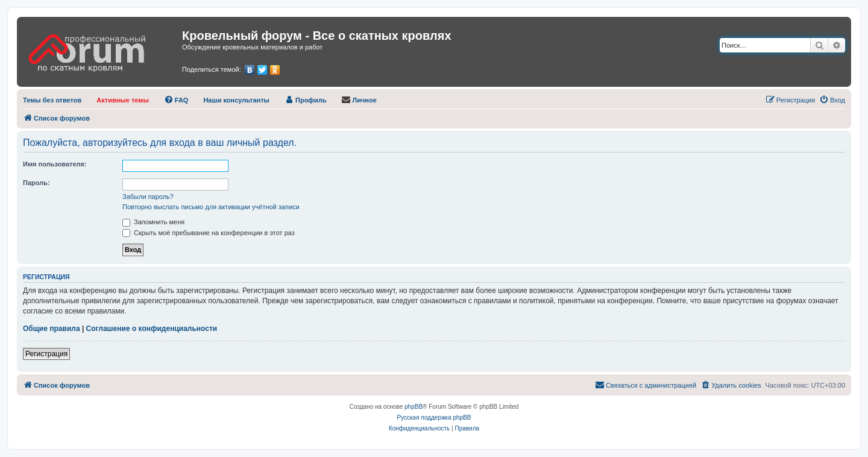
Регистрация (46, 354)
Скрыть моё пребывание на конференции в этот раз (209, 233)
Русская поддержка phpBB (434, 418)
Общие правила (52, 329)
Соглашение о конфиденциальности (152, 329)
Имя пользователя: (55, 164)
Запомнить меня (153, 222)
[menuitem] (52, 100)
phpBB (414, 407)
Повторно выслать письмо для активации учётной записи (211, 207)
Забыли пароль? (148, 197)
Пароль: (36, 183)
